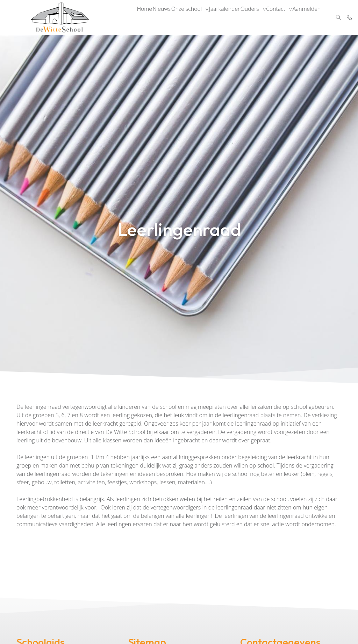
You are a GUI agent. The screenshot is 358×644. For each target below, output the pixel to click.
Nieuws (165, 17)
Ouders (257, 17)
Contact (285, 17)
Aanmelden (317, 17)
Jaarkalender (231, 17)
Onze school (192, 17)
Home (146, 17)
